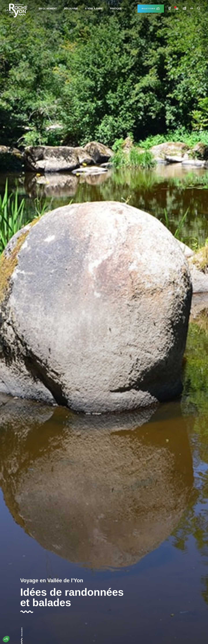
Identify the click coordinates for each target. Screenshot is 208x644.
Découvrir (71, 9)
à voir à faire (94, 9)
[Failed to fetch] (177, 9)
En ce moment (48, 9)
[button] (6, 639)
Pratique (116, 9)
